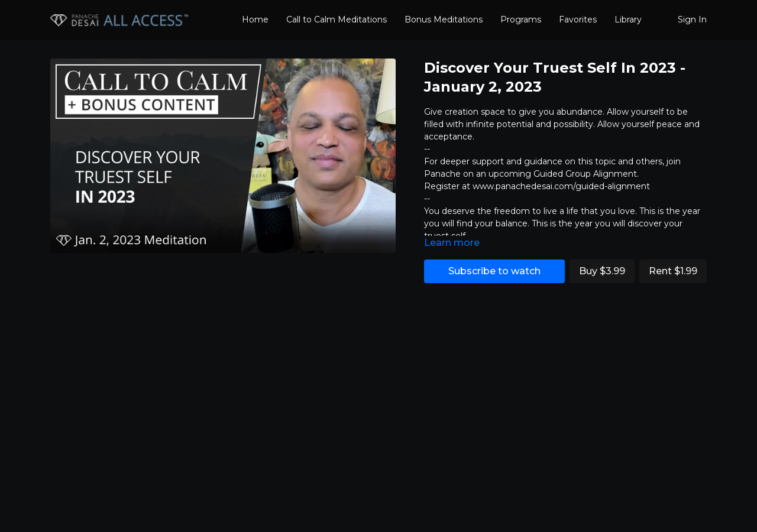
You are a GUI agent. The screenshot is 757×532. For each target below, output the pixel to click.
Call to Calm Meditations (337, 20)
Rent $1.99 (673, 271)
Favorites (578, 20)
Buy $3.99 (602, 271)
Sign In (692, 20)
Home (255, 20)
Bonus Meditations (444, 20)
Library (628, 20)
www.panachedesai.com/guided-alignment (561, 186)
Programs (521, 20)
